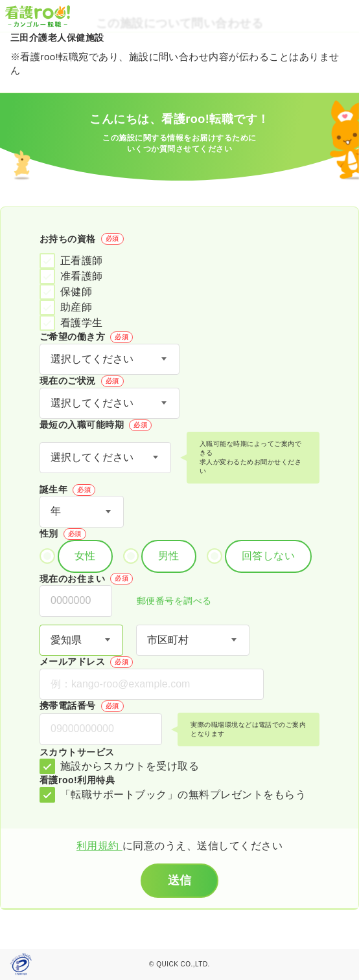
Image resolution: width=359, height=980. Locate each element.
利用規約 (99, 846)
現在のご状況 (82, 381)
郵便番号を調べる (167, 602)
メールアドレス (86, 662)
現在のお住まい (86, 579)
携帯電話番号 (82, 706)
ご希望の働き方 (86, 337)
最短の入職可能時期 (96, 425)
